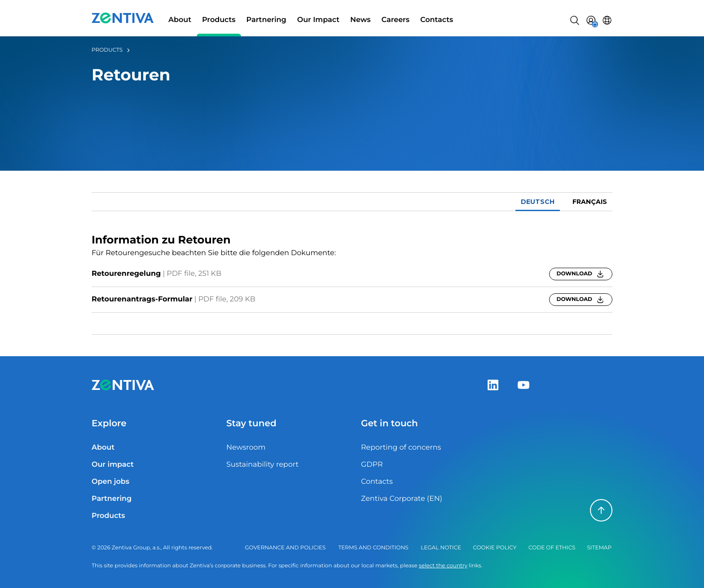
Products (219, 20)
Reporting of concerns (401, 448)
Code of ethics (552, 548)
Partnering (266, 20)
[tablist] (352, 202)
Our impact (113, 465)
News (361, 20)
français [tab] (590, 202)
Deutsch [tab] (538, 202)
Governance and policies (285, 548)
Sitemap (599, 548)
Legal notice (441, 548)
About (180, 20)
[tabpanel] (352, 273)
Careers (396, 20)
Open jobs (110, 482)
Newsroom (246, 448)
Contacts (437, 20)
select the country (443, 566)
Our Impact (318, 20)
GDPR (372, 465)
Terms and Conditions (373, 548)
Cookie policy (495, 548)
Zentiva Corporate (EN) (402, 499)
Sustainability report (262, 465)
